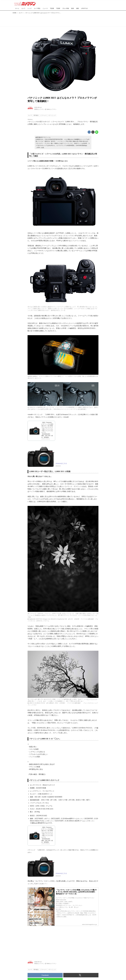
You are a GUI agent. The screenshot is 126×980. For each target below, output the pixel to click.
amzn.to (58, 466)
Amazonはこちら (61, 463)
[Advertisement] (63, 20)
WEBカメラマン (39, 109)
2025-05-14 (38, 107)
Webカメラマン (52, 109)
